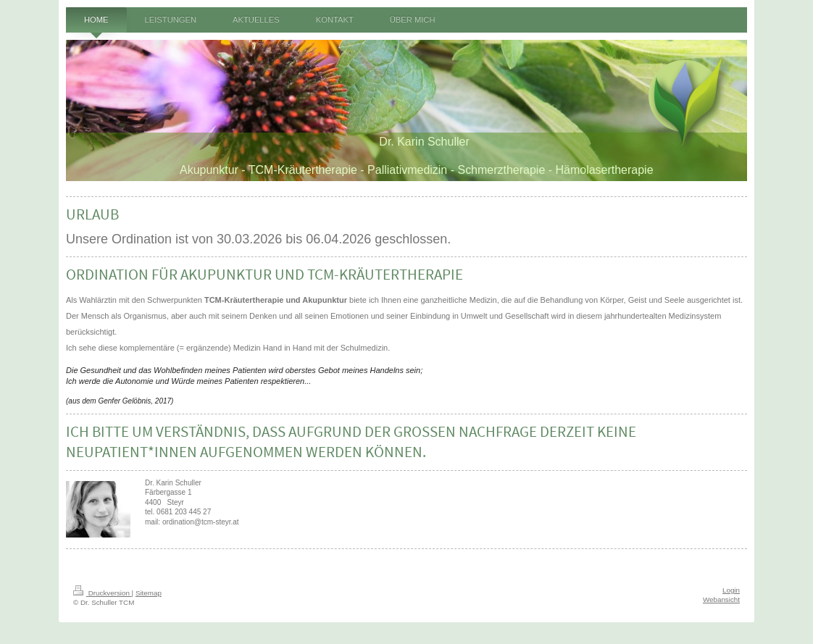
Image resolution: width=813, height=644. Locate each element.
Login (731, 590)
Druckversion (103, 593)
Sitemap (149, 593)
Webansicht (721, 599)
